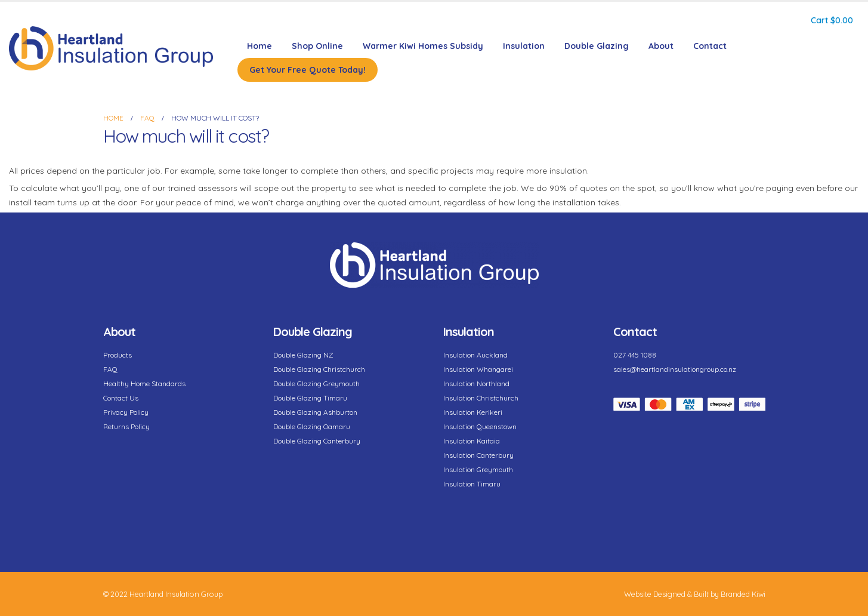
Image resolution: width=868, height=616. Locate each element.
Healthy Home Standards (144, 384)
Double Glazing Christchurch (319, 369)
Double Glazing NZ (303, 355)
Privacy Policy (126, 412)
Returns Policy (126, 426)
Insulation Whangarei (478, 369)
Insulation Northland (476, 384)
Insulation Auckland (475, 355)
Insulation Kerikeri (473, 412)
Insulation (524, 46)
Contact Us (121, 398)
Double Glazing (597, 46)
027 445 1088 (635, 355)
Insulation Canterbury (478, 455)
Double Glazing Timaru (310, 398)
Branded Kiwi (743, 594)
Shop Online (317, 46)
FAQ (110, 369)
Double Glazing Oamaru (312, 426)
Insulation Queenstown (480, 426)
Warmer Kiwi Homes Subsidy (423, 46)
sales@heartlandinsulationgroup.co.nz (675, 369)
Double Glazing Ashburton (315, 412)
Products (118, 355)
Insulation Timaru (472, 484)
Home (260, 46)
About (661, 46)
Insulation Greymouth (478, 469)
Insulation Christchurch (481, 398)
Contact (710, 46)
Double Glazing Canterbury (317, 441)
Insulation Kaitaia (472, 441)
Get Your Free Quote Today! (308, 70)
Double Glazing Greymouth (316, 384)
